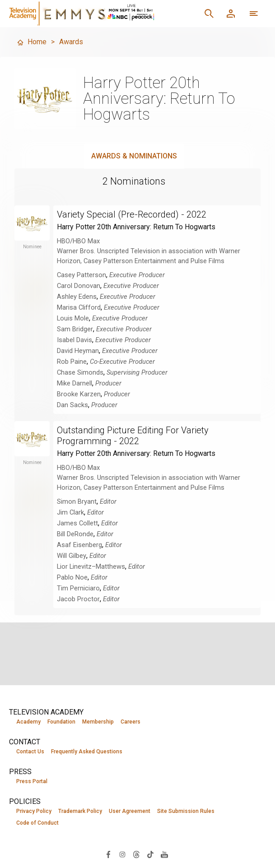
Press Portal (32, 781)
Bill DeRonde (75, 534)
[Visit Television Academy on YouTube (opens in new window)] (164, 854)
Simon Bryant (77, 501)
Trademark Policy (80, 811)
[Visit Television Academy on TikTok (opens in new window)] (150, 854)
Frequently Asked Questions (87, 752)
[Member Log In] (231, 14)
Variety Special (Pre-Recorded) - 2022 (132, 214)
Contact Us (30, 752)
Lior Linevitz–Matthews (91, 566)
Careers (131, 722)
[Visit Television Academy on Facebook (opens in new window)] (108, 854)
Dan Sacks (72, 405)
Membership (98, 722)
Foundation (61, 722)
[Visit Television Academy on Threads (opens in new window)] (136, 854)
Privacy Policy (34, 811)
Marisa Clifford (79, 307)
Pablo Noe (72, 577)
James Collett (77, 523)
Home (32, 42)
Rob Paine (72, 362)
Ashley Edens (77, 297)
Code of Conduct (37, 823)
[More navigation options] (254, 14)
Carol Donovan (79, 286)
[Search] (209, 14)
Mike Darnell (75, 383)
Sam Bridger (75, 329)
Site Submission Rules (186, 811)
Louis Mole (73, 318)
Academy (28, 722)
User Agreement (130, 811)
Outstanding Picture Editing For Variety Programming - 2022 (133, 436)
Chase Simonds (80, 372)
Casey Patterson (82, 275)
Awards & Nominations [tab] (134, 156)
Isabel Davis (75, 340)
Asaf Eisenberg (79, 545)
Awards (71, 42)
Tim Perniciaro (78, 588)
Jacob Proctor (78, 599)
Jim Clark (70, 512)
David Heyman (78, 351)
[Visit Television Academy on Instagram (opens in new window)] (122, 854)
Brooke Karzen (79, 394)
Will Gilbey (72, 556)
